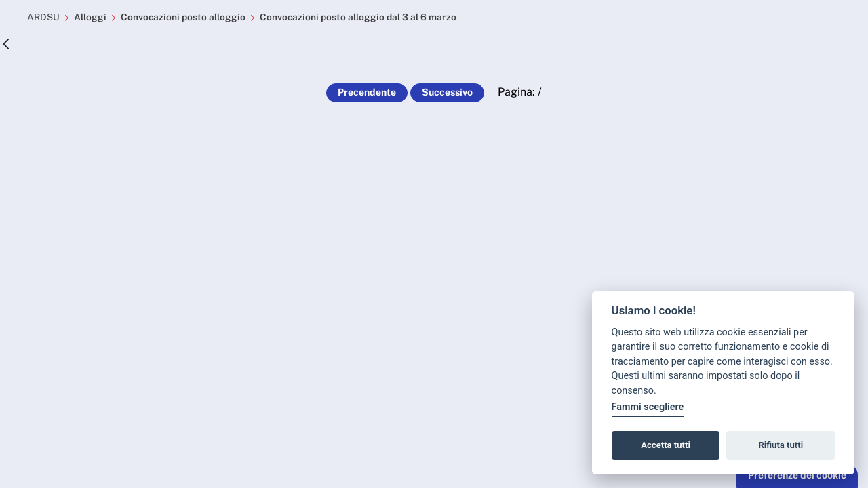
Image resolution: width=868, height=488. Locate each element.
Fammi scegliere (648, 407)
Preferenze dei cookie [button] (797, 475)
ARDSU (43, 17)
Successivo (447, 92)
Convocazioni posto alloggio (183, 17)
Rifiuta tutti (781, 445)
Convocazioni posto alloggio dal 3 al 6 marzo (359, 17)
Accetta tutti (666, 445)
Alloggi (90, 17)
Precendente (367, 92)
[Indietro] (6, 44)
